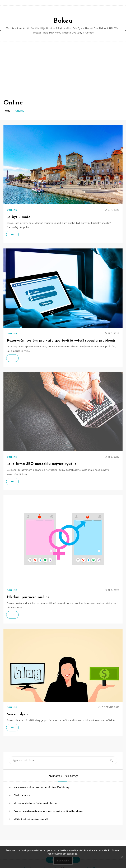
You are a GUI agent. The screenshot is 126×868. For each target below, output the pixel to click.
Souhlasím (63, 861)
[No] (122, 857)
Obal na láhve (22, 795)
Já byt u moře (19, 217)
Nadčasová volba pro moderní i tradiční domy (41, 787)
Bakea (63, 21)
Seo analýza (17, 714)
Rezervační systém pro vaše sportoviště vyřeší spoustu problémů (61, 341)
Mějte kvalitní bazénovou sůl (31, 819)
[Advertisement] (63, 68)
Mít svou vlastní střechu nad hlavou (35, 803)
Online (12, 210)
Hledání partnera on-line (28, 597)
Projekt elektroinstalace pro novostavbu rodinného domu (48, 811)
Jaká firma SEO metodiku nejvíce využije (42, 464)
